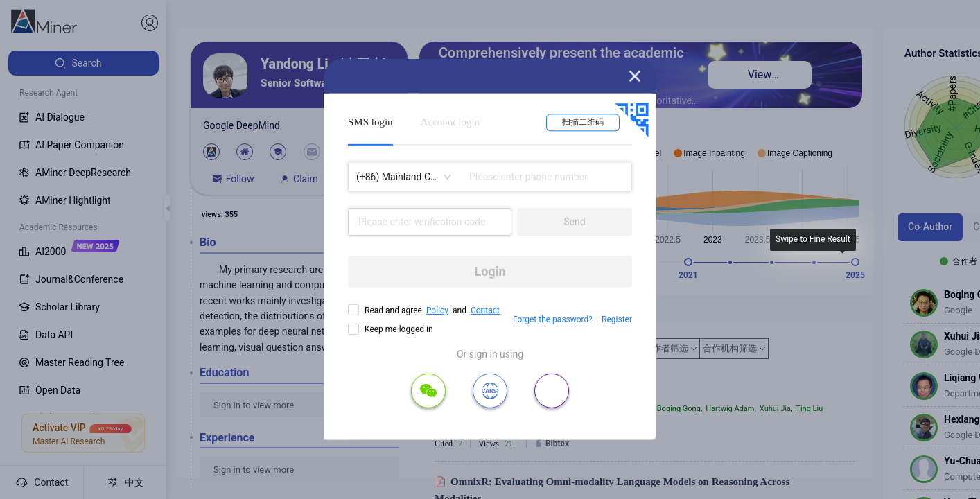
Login (490, 271)
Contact (485, 310)
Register (617, 319)
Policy (437, 310)
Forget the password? (553, 319)
